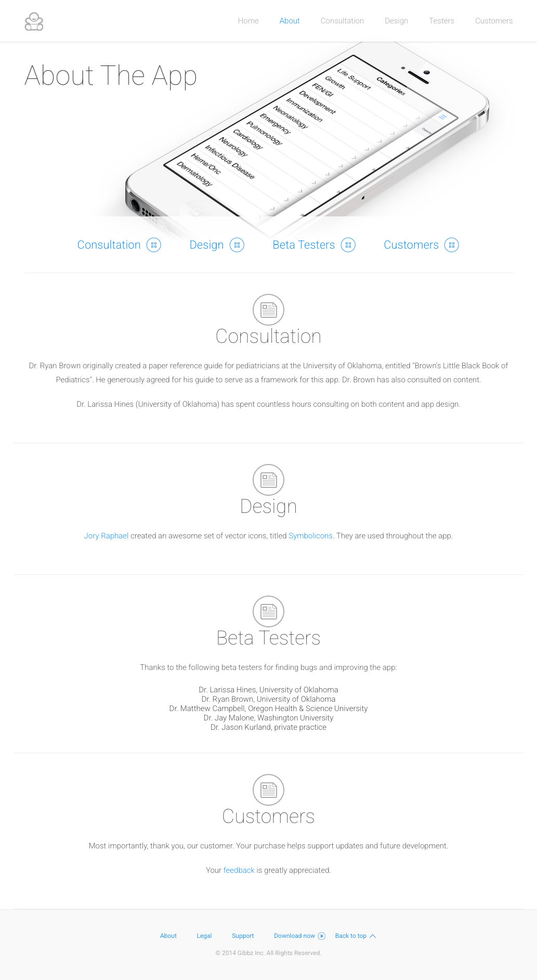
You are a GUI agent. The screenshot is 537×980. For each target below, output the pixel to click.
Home (248, 21)
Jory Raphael (107, 536)
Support (248, 936)
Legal (210, 936)
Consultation (342, 21)
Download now (300, 936)
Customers (494, 21)
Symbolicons (311, 536)
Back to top (356, 936)
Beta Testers (314, 244)
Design (396, 21)
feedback (239, 870)
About (290, 21)
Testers (442, 21)
